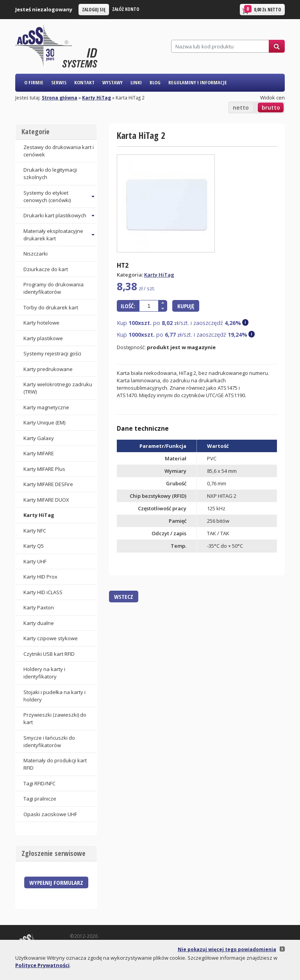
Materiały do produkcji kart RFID (55, 764)
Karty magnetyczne (46, 407)
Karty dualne (39, 623)
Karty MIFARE (39, 453)
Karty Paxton (39, 607)
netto (241, 107)
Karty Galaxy (39, 438)
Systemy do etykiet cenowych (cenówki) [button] (47, 196)
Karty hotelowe (41, 323)
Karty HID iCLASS (43, 592)
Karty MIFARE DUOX (46, 500)
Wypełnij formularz (56, 882)
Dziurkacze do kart (46, 269)
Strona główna (60, 98)
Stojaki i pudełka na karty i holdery (54, 696)
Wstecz (124, 597)
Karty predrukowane (48, 369)
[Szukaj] (220, 46)
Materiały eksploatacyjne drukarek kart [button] (53, 235)
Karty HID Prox (40, 577)
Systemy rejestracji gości (52, 353)
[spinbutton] (149, 306)
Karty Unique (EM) (44, 423)
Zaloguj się (94, 9)
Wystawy (112, 82)
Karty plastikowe (43, 338)
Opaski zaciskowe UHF (50, 814)
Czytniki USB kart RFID (49, 654)
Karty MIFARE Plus (44, 469)
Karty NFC (35, 531)
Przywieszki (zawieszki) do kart (55, 718)
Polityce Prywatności (42, 965)
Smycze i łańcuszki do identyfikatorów (49, 741)
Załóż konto (126, 9)
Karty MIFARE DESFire (48, 484)
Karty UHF (35, 561)
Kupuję (186, 306)
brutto (271, 107)
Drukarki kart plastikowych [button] (55, 215)
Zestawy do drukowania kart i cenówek (59, 151)
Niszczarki (36, 254)
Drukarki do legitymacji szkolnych (50, 173)
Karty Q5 (34, 546)
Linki (136, 82)
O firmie (34, 82)
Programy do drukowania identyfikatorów (54, 288)
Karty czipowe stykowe (51, 638)
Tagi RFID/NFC (39, 783)
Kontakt (84, 82)
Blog (155, 82)
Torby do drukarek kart (51, 307)
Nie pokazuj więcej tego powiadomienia (227, 949)
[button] (163, 303)
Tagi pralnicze (40, 799)
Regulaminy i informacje (198, 82)
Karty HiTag (96, 98)
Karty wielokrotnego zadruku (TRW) (58, 388)
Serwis (59, 82)
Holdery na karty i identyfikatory (44, 673)
